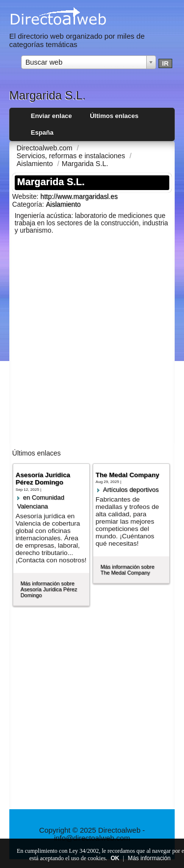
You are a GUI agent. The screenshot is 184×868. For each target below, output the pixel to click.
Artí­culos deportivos (131, 490)
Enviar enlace (52, 116)
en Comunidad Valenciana (41, 502)
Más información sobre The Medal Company (128, 570)
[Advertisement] (92, 344)
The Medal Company (128, 475)
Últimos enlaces (114, 116)
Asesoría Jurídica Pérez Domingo (43, 479)
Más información (149, 858)
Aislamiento (63, 205)
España (42, 133)
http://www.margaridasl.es (79, 197)
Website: (26, 196)
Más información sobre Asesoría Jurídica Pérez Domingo (49, 589)
